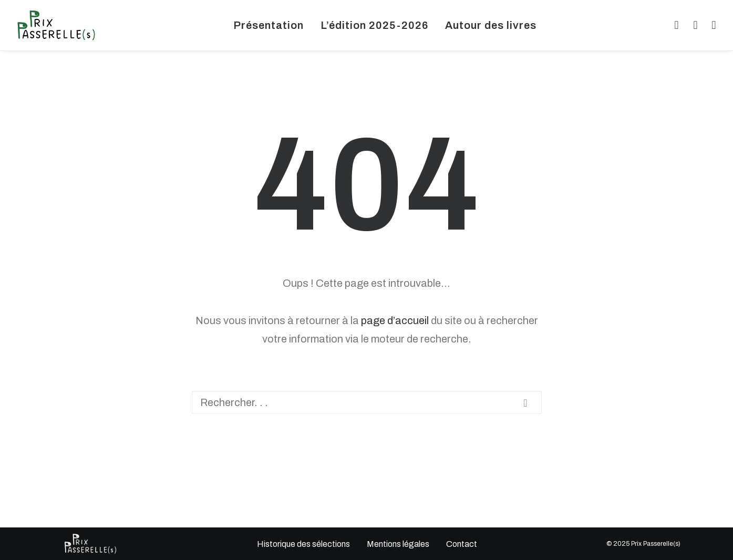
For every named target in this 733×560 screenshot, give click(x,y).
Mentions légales (398, 544)
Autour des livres (491, 25)
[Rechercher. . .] (367, 402)
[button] (675, 25)
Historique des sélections (303, 544)
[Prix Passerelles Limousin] (56, 25)
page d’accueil (395, 320)
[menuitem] (269, 25)
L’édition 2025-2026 (374, 25)
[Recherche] (367, 402)
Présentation (269, 25)
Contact (461, 544)
